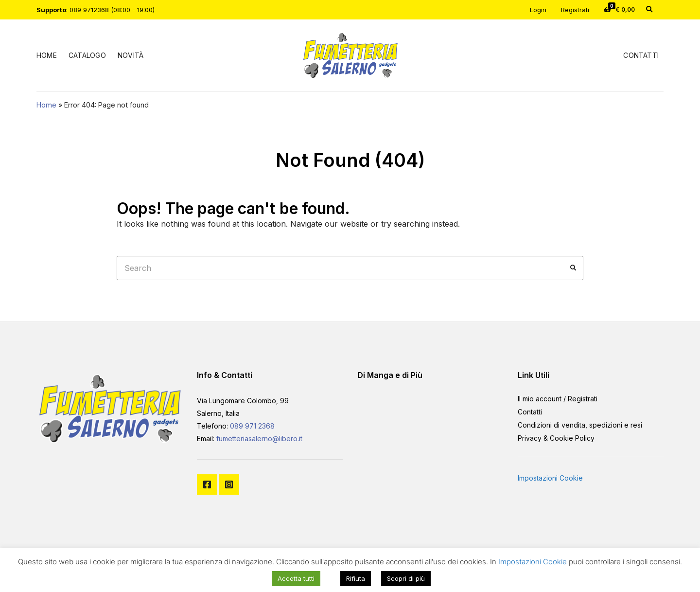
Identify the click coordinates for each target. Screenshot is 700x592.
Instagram (229, 484)
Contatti (641, 55)
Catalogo (87, 55)
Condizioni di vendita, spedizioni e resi (580, 425)
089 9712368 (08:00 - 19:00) (112, 10)
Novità (131, 55)
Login (538, 10)
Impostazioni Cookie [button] (550, 478)
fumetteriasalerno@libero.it (259, 439)
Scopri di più (406, 578)
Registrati (575, 10)
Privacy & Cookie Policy (556, 438)
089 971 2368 (252, 426)
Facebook (207, 484)
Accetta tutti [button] (296, 578)
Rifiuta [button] (356, 578)
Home (47, 55)
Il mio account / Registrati (558, 399)
